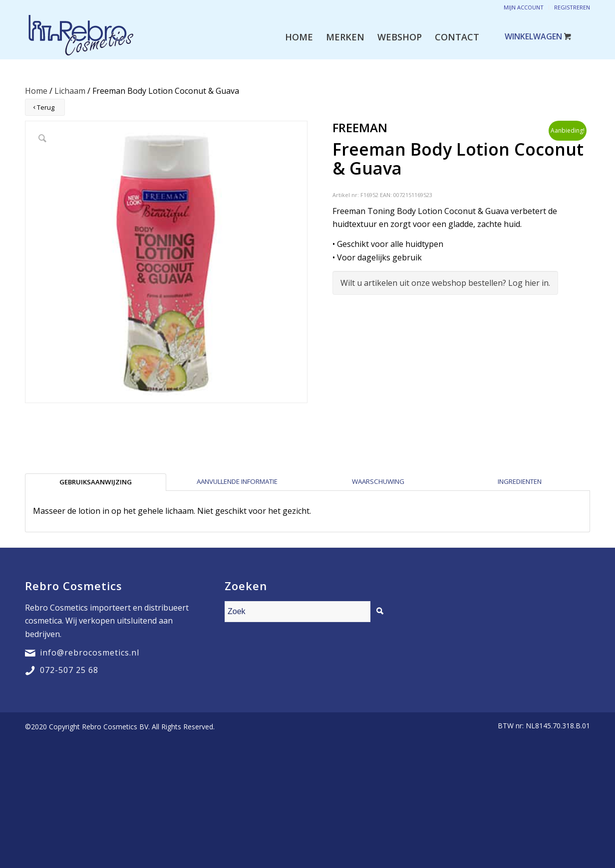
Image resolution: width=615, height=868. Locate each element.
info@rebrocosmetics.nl (90, 652)
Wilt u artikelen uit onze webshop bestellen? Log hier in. (445, 283)
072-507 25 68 (69, 670)
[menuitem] (299, 37)
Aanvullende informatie (237, 481)
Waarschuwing (378, 481)
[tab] (96, 482)
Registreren (572, 7)
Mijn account (524, 7)
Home (36, 91)
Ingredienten (520, 481)
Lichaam (70, 91)
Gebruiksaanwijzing (96, 482)
